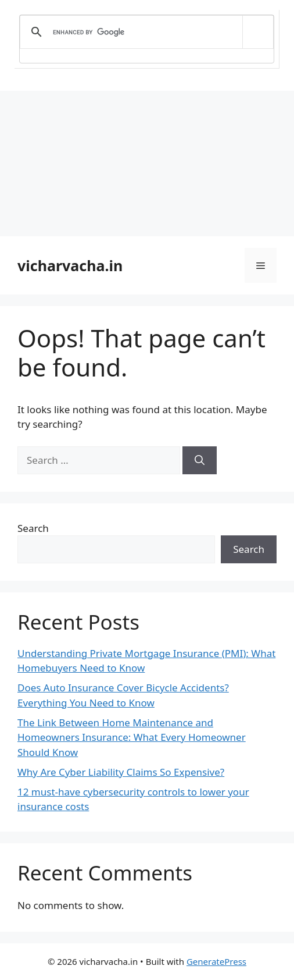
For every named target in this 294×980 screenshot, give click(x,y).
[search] (145, 32)
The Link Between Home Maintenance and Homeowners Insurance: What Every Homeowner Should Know (132, 737)
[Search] (200, 460)
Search (33, 528)
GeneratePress (216, 961)
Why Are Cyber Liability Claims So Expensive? (121, 772)
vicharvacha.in (70, 265)
